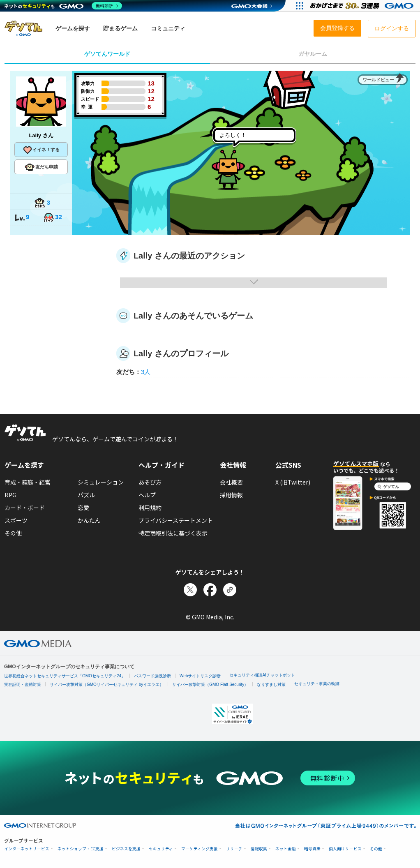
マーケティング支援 (200, 849)
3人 (146, 372)
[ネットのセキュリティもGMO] (63, 6)
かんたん (89, 520)
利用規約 (150, 508)
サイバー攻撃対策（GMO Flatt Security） (210, 684)
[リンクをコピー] (230, 590)
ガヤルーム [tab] (313, 54)
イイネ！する (41, 150)
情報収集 (259, 849)
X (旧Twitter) (293, 482)
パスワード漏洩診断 (152, 676)
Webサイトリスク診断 (200, 676)
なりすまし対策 (271, 684)
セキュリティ (161, 849)
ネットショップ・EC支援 (81, 849)
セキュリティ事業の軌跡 (317, 684)
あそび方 (150, 482)
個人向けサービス (345, 849)
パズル (86, 495)
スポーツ (16, 520)
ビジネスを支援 (126, 849)
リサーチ (234, 849)
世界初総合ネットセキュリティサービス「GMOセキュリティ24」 (65, 676)
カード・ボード (25, 508)
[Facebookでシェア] (210, 590)
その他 (13, 533)
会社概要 (231, 482)
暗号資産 (312, 849)
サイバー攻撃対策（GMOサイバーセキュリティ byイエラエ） (107, 684)
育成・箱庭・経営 (28, 482)
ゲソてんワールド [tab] (107, 54)
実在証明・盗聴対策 (23, 684)
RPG (10, 495)
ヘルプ (147, 495)
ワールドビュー (378, 80)
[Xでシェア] (190, 590)
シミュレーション (101, 482)
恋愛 (83, 508)
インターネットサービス (27, 849)
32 (53, 218)
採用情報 (231, 495)
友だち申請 (41, 167)
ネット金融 (286, 849)
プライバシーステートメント (176, 520)
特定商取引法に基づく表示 (173, 533)
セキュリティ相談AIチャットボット (262, 675)
